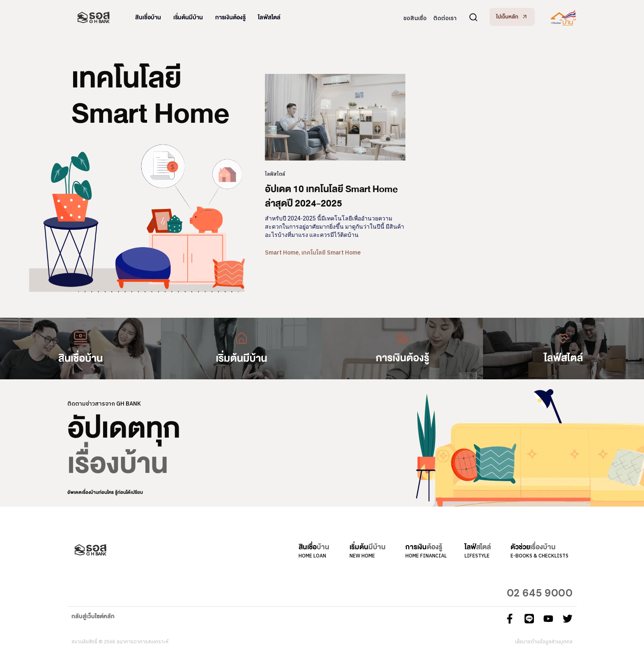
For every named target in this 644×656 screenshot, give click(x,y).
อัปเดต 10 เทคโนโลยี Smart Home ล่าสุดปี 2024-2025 (331, 196)
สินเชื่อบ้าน (148, 17)
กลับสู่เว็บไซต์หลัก (93, 616)
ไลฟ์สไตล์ (269, 17)
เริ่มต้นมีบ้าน (188, 17)
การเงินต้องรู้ (230, 17)
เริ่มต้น (368, 547)
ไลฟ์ (478, 547)
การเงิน (424, 547)
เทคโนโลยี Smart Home (331, 253)
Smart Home (282, 253)
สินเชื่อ (314, 547)
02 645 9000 (540, 593)
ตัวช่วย (533, 547)
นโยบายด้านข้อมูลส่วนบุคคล (544, 642)
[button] (512, 17)
